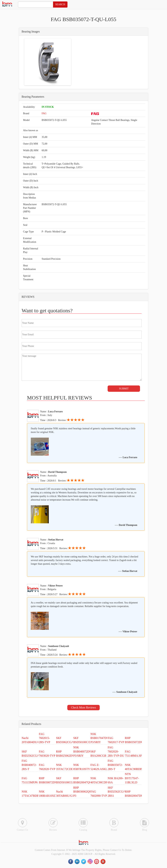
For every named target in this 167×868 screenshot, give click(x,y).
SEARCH (60, 4)
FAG (44, 113)
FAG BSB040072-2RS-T (29, 765)
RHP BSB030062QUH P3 (83, 792)
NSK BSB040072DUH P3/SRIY (83, 752)
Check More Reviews (84, 707)
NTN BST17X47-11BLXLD (132, 778)
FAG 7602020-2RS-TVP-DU (116, 752)
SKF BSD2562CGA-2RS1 (117, 792)
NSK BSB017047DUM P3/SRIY (101, 738)
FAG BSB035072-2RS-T (115, 765)
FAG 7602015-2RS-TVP (45, 738)
